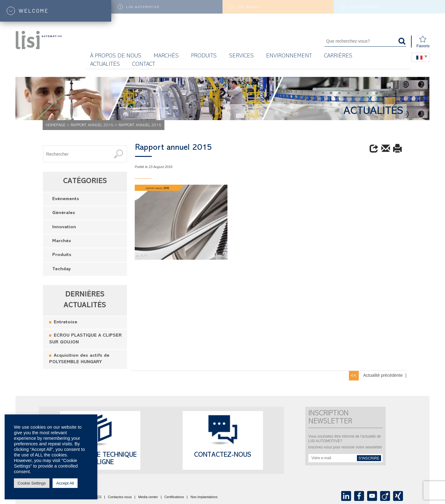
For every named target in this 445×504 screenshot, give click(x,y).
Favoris (423, 42)
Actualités (105, 65)
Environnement (289, 56)
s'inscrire (369, 458)
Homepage (56, 126)
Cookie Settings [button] (32, 483)
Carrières (338, 56)
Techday (61, 269)
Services (241, 56)
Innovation (64, 227)
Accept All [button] (65, 483)
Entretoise (66, 323)
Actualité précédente (383, 375)
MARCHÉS (166, 56)
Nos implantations (204, 497)
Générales (64, 213)
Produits (204, 56)
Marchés (62, 241)
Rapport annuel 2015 (92, 126)
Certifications (174, 497)
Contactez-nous (223, 456)
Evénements (66, 199)
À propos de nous (116, 56)
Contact (144, 65)
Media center (148, 497)
